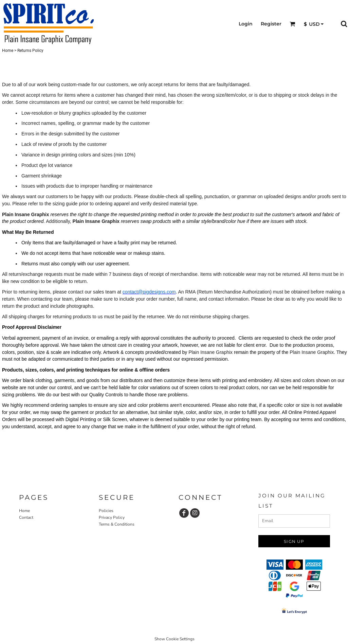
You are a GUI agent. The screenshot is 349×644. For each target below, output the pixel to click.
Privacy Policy (112, 517)
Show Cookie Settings (174, 639)
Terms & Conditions (117, 524)
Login (246, 24)
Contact (26, 517)
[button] (292, 24)
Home (8, 51)
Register (271, 24)
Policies (106, 511)
